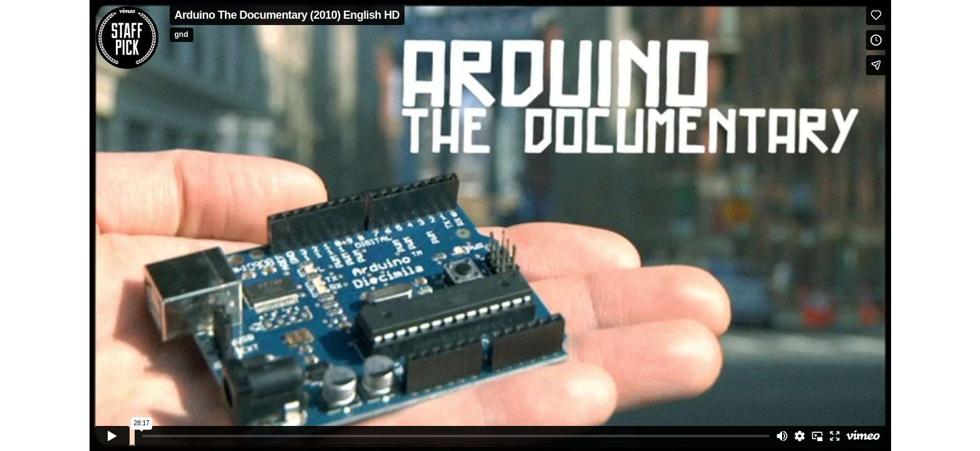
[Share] (876, 65)
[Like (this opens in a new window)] (876, 15)
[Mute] (782, 436)
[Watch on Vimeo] (863, 436)
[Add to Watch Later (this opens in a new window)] (876, 40)
